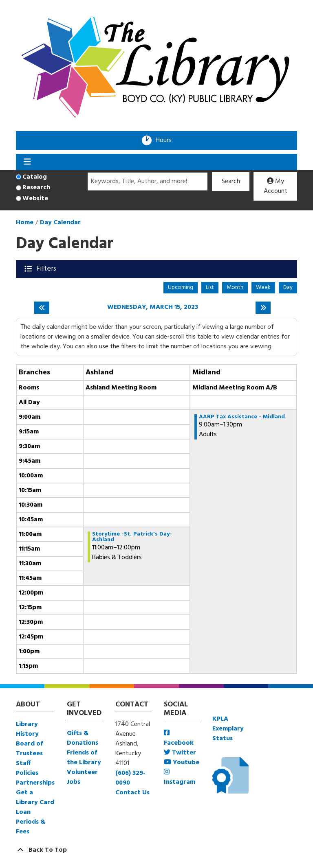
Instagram (180, 778)
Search (231, 181)
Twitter (180, 753)
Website (35, 199)
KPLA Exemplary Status (228, 729)
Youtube (182, 763)
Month (235, 288)
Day (288, 288)
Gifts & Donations (83, 738)
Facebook (179, 739)
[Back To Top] (156, 850)
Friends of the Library (84, 758)
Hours (166, 140)
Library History (27, 729)
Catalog (35, 177)
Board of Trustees (29, 749)
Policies (27, 773)
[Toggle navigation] (27, 162)
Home (25, 223)
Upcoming (181, 288)
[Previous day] (42, 308)
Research (36, 188)
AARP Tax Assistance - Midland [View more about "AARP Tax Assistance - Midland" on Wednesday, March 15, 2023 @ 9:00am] (242, 417)
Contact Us (132, 793)
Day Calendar (60, 223)
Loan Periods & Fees (31, 822)
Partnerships (35, 783)
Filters (47, 269)
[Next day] (263, 308)
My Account (276, 186)
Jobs (74, 782)
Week (263, 288)
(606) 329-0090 (130, 778)
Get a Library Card (35, 798)
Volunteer (82, 772)
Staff (23, 763)
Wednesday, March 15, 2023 (153, 307)
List (210, 288)
